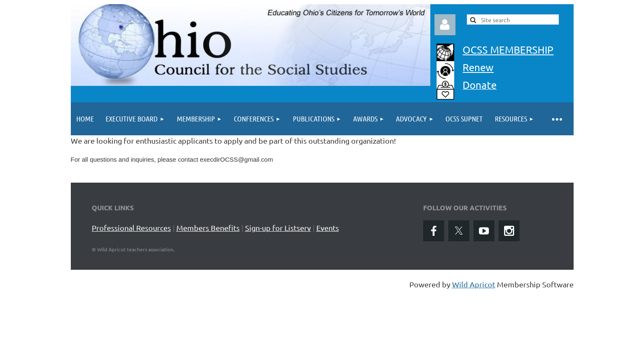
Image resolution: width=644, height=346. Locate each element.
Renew (478, 67)
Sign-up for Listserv (278, 228)
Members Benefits (208, 228)
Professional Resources (131, 228)
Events (328, 228)
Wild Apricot (474, 284)
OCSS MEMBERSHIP (508, 50)
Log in (445, 25)
